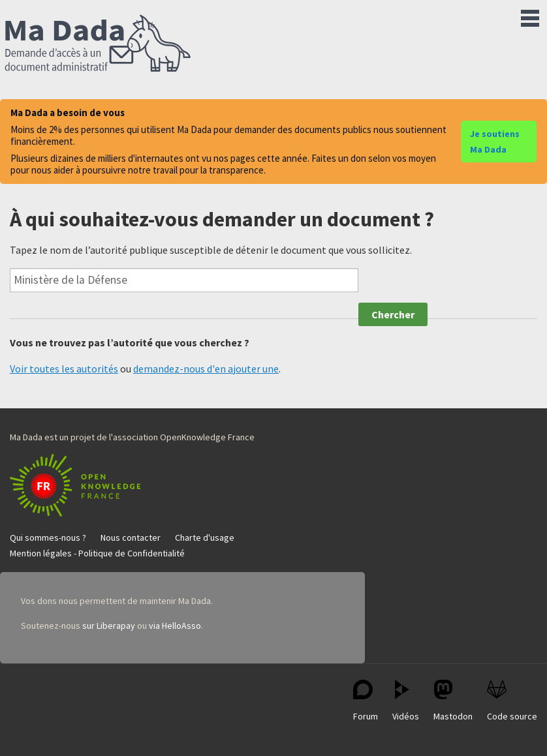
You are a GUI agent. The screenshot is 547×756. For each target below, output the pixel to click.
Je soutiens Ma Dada (495, 142)
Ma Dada (98, 44)
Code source (512, 701)
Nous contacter (131, 537)
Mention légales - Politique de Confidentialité (97, 553)
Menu (530, 16)
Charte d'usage (205, 537)
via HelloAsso (175, 626)
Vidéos (406, 701)
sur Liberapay (109, 626)
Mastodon (453, 701)
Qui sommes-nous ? (48, 537)
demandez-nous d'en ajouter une (206, 369)
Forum (366, 701)
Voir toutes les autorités (64, 369)
